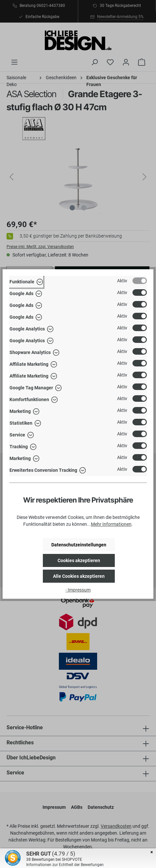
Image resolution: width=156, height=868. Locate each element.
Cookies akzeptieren (79, 560)
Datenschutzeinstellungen (79, 545)
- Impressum (78, 590)
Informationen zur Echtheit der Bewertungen (65, 865)
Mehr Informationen (111, 524)
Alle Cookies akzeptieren (79, 576)
